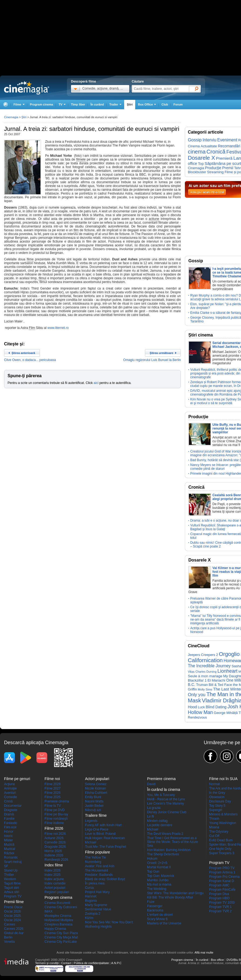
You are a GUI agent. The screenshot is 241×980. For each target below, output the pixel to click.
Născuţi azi (93, 810)
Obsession (217, 797)
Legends (91, 821)
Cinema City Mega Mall (61, 937)
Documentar (13, 806)
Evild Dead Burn (221, 840)
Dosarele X (201, 158)
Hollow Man (200, 712)
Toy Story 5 (217, 806)
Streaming (215, 172)
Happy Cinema (55, 929)
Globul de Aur (14, 933)
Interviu (210, 140)
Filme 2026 (52, 793)
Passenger (155, 906)
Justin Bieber (94, 806)
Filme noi (52, 779)
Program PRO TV (222, 868)
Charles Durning (206, 672)
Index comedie (55, 883)
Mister (9, 840)
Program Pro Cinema (224, 877)
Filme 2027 (52, 788)
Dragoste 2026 (55, 847)
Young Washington (223, 823)
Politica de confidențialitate (91, 963)
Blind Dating (216, 707)
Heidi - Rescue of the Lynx (166, 799)
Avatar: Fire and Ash (100, 866)
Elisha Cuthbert (96, 793)
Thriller (9, 875)
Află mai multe (204, 952)
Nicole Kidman (95, 788)
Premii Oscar (13, 907)
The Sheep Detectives (163, 854)
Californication (205, 660)
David (151, 784)
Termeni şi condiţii (47, 963)
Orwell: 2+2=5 (157, 863)
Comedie (11, 797)
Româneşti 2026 (56, 860)
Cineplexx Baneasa (58, 924)
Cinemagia (11, 117)
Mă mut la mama (159, 884)
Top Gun (153, 872)
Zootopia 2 (93, 914)
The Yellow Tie (95, 857)
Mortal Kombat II (159, 867)
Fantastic (11, 823)
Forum (178, 104)
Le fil (150, 816)
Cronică (216, 152)
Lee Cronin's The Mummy (166, 804)
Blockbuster (197, 172)
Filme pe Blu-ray (56, 814)
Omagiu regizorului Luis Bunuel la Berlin (152, 360)
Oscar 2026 (12, 911)
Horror (9, 832)
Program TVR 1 (220, 907)
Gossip (195, 140)
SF (6, 866)
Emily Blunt (93, 797)
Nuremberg (93, 862)
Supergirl (216, 810)
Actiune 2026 (54, 838)
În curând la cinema (164, 790)
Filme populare (98, 852)
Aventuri (10, 793)
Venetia (9, 942)
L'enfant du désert (160, 915)
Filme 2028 (52, 784)
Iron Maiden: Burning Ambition (169, 850)
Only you (197, 695)
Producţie (213, 168)
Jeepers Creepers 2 (203, 655)
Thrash (214, 819)
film (76, 230)
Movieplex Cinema (58, 916)
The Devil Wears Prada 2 (165, 834)
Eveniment (227, 140)
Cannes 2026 (14, 929)
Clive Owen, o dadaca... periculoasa (30, 360)
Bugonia (91, 901)
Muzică (9, 845)
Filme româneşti (56, 819)
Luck (201, 707)
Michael (91, 842)
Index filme (54, 865)
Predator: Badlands (99, 875)
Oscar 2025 (12, 916)
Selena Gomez (96, 784)
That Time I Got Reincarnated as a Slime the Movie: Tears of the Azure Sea (173, 842)
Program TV (13, 896)
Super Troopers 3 (222, 853)
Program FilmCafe (222, 890)
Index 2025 (52, 875)
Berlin (8, 937)
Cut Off (214, 836)
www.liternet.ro (58, 328)
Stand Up (11, 870)
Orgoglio (229, 654)
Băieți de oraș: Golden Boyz (105, 879)
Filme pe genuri (17, 779)
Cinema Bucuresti (57, 903)
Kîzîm (89, 918)
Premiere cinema (57, 801)
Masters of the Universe (164, 923)
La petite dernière (160, 825)
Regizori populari (57, 892)
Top (201, 164)
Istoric (8, 836)
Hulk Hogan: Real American (105, 838)
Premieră (224, 158)
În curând (97, 104)
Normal (214, 784)
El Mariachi (216, 680)
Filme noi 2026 (55, 834)
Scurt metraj (13, 862)
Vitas (191, 672)
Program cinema (42, 104)
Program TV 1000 (222, 903)
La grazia (154, 808)
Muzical (10, 849)
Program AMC (219, 885)
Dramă (9, 814)
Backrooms (155, 910)
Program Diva (219, 894)
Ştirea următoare (162, 353)
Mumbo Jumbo (158, 880)
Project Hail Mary (97, 892)
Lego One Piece (97, 829)
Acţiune (9, 784)
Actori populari (55, 888)
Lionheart (228, 671)
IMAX (48, 911)
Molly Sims (205, 689)
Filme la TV (53, 806)
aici (96, 383)
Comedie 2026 (55, 842)
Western (10, 879)
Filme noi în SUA (223, 779)
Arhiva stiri (12, 892)
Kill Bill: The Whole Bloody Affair (170, 897)
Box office (217, 960)
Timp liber (78, 104)
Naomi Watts (94, 801)
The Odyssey (219, 832)
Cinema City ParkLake (61, 942)
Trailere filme (96, 815)
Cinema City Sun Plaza (61, 933)
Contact (66, 963)
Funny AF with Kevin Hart (103, 825)
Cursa (89, 888)
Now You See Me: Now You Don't (109, 922)
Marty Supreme (96, 905)
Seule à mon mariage (205, 676)
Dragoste (11, 810)
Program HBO (219, 898)
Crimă (8, 801)
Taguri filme (12, 883)
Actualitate (209, 146)
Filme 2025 (52, 797)
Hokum (152, 859)
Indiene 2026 (54, 855)
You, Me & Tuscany (161, 795)
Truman (202, 685)
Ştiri (130, 104)
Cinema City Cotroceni (61, 907)
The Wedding (157, 889)
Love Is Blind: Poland (100, 834)
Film (32, 328)
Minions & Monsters (223, 814)
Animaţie (10, 788)
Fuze (151, 902)
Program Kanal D (222, 881)
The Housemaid (96, 870)
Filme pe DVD (55, 810)
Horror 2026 (53, 851)
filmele (81, 159)
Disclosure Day (220, 801)
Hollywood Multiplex (59, 920)
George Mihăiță (226, 713)
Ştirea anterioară (23, 353)
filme (30, 259)
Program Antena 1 (222, 872)
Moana (214, 827)
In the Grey (217, 793)
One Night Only (220, 849)
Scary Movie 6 (157, 919)
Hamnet (91, 896)
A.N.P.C (116, 963)
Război (9, 853)
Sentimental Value (98, 909)
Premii (228, 168)
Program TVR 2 (220, 911)
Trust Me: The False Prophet (106, 847)
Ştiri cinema (201, 335)
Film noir (10, 827)
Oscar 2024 (12, 920)
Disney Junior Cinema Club (167, 812)
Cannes (10, 924)
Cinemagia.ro (27, 88)
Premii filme (14, 902)
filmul (42, 278)
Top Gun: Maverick (161, 876)
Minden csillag (157, 821)
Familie (9, 819)
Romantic (11, 857)
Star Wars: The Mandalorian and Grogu (175, 893)
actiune (154, 219)
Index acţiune (54, 879)
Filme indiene (54, 823)
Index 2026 (52, 870)
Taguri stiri (11, 888)
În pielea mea (95, 883)
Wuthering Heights (98, 927)
